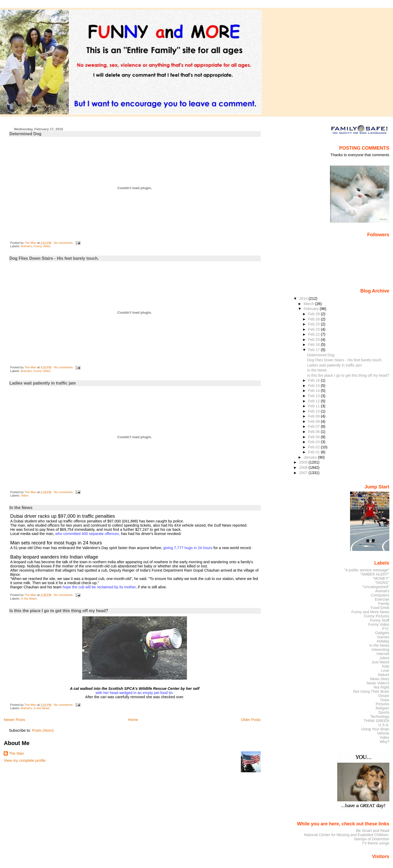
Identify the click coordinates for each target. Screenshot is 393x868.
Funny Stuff (380, 620)
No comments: (64, 243)
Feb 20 (314, 340)
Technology (380, 717)
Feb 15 (314, 386)
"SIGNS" (382, 583)
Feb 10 (314, 411)
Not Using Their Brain (371, 691)
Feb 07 (314, 426)
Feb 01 (314, 452)
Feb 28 (314, 314)
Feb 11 (314, 406)
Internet (383, 654)
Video (24, 495)
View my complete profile (25, 760)
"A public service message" (367, 570)
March (309, 304)
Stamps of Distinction (372, 839)
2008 (304, 467)
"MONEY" (381, 578)
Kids (386, 666)
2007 (304, 473)
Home (133, 720)
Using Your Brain (375, 729)
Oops (385, 700)
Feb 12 (314, 401)
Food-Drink (380, 608)
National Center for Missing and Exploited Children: (347, 835)
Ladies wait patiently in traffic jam (43, 383)
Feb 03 (314, 442)
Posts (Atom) (43, 730)
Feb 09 (314, 416)
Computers (380, 595)
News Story (380, 679)
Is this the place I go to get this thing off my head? (59, 611)
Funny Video (42, 246)
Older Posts (251, 720)
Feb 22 (314, 334)
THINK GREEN (376, 721)
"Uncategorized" (376, 587)
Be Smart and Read (373, 831)
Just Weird (380, 662)
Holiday (383, 641)
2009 (304, 462)
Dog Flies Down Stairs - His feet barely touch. (54, 258)
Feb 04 (314, 437)
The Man (16, 753)
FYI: (386, 629)
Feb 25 (314, 324)
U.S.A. (384, 725)
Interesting (381, 650)
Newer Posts (14, 720)
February (312, 309)
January (311, 457)
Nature (384, 675)
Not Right (381, 687)
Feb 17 (314, 350)
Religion (383, 708)
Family (384, 604)
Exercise (382, 599)
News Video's (378, 683)
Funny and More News (370, 612)
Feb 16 (314, 380)
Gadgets (382, 633)
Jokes (384, 658)
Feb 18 (314, 345)
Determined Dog (25, 134)
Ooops (384, 696)
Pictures (383, 704)
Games (383, 637)
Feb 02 (314, 447)
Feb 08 (314, 421)
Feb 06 (314, 432)
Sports (384, 712)
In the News (21, 508)
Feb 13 (314, 396)
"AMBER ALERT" (375, 574)
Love (385, 670)
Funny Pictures (377, 616)
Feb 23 (314, 329)
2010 (304, 298)
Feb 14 (314, 391)
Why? (384, 742)
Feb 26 (314, 319)
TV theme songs (376, 843)
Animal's (26, 246)
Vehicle (383, 733)
